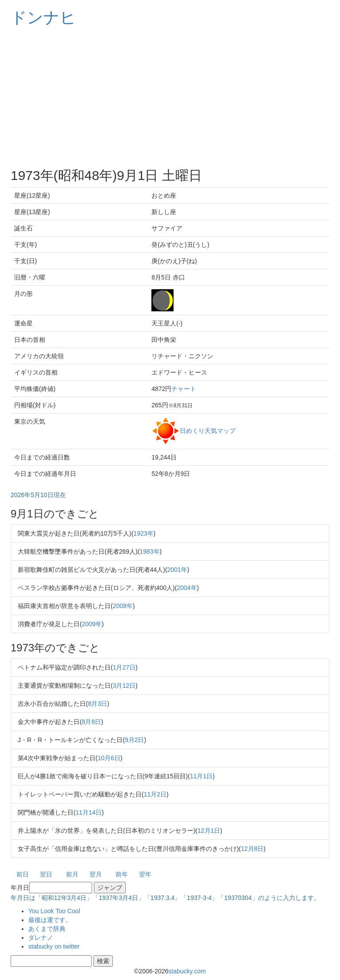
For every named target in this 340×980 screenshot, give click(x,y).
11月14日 (89, 812)
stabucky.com (187, 971)
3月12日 (124, 685)
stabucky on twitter (54, 946)
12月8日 (252, 849)
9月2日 (135, 740)
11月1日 (201, 776)
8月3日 (98, 704)
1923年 (143, 533)
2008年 (123, 606)
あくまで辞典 (47, 929)
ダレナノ (41, 938)
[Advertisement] (170, 97)
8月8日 (92, 722)
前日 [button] (23, 874)
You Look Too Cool (54, 911)
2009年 (92, 624)
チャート (184, 389)
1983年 (149, 551)
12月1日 (209, 831)
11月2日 (155, 794)
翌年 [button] (145, 874)
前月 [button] (72, 874)
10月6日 (109, 758)
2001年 (177, 570)
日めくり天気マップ (208, 430)
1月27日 (124, 667)
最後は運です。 (50, 920)
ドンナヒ (43, 17)
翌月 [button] (96, 874)
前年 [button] (122, 874)
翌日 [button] (46, 874)
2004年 (187, 588)
